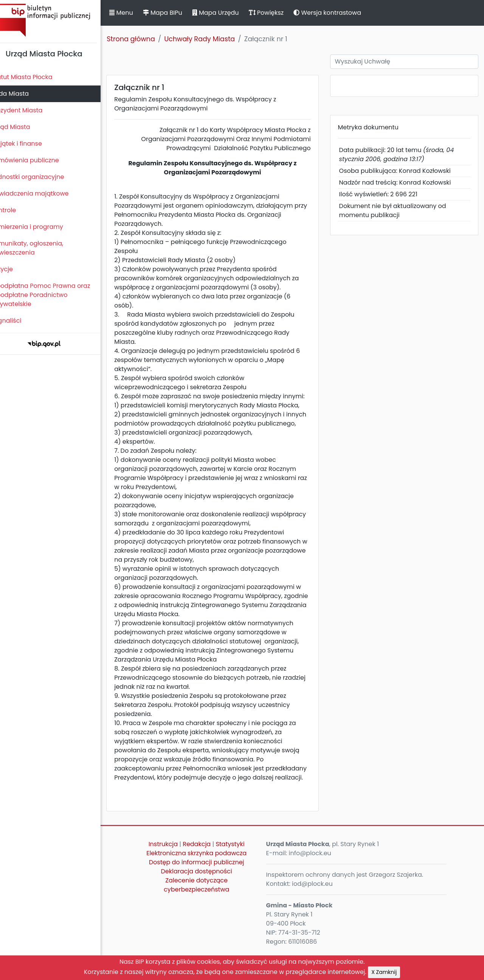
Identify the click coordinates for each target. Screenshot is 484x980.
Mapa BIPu (175, 13)
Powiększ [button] (279, 13)
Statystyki (240, 871)
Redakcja (206, 871)
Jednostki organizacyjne (40, 177)
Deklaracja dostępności (206, 898)
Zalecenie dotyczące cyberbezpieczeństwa (206, 912)
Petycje (15, 269)
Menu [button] (134, 13)
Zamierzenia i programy (40, 227)
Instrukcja (173, 871)
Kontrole (16, 210)
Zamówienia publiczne (38, 160)
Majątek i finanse (29, 144)
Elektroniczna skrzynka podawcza (206, 880)
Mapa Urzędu (228, 13)
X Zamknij (384, 972)
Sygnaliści (19, 321)
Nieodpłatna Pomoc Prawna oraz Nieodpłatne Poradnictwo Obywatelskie (53, 295)
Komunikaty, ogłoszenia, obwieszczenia (40, 248)
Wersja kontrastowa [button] (340, 13)
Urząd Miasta (23, 127)
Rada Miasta (23, 94)
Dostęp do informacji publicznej (206, 889)
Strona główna (144, 39)
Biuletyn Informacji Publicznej (57, 20)
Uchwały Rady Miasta (212, 39)
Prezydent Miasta (29, 110)
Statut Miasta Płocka (34, 77)
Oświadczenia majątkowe (43, 193)
